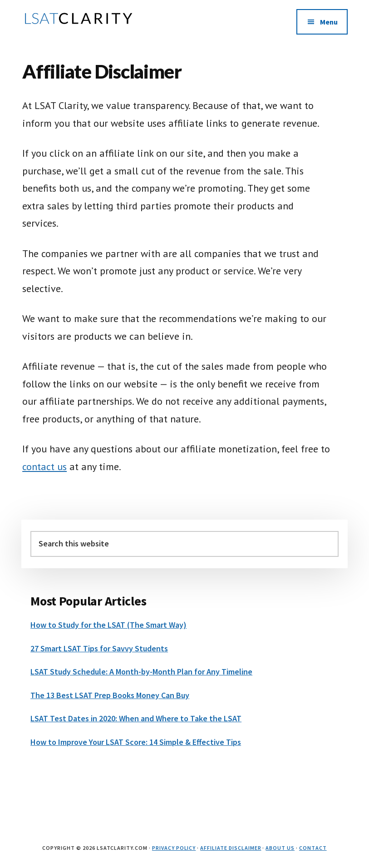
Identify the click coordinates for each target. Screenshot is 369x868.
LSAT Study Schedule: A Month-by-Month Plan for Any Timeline (141, 672)
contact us (44, 466)
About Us (280, 848)
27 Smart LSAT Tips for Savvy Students (99, 648)
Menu (329, 22)
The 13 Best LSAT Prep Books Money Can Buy (110, 695)
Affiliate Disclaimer (231, 848)
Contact (313, 848)
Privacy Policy (174, 848)
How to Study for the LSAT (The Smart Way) (108, 625)
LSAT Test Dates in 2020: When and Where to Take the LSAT (136, 718)
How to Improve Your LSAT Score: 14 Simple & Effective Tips (136, 742)
